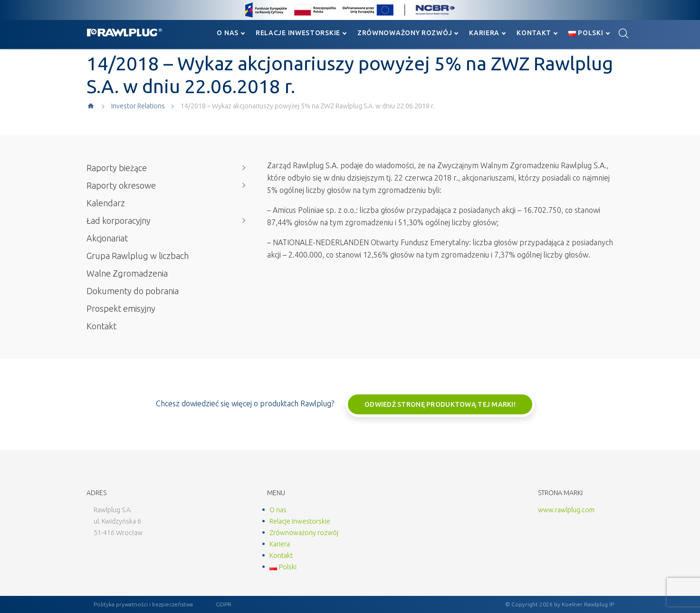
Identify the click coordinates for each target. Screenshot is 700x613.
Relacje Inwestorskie (298, 33)
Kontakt (534, 33)
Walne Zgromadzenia (127, 273)
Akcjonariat (107, 238)
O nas (228, 33)
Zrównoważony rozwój (405, 33)
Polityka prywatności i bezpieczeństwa (143, 604)
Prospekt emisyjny (121, 308)
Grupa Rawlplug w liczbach (138, 256)
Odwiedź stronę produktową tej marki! (440, 404)
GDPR (224, 604)
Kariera (484, 33)
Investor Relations (138, 106)
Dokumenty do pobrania (133, 291)
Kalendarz (106, 203)
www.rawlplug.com (566, 510)
